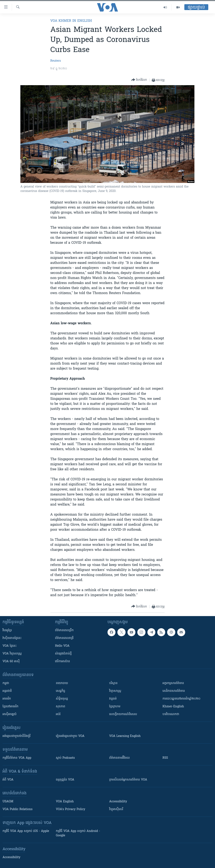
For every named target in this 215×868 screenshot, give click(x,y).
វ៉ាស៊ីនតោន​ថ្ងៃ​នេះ (12, 638)
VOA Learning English (125, 736)
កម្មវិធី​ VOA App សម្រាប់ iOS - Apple (26, 831)
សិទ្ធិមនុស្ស (62, 699)
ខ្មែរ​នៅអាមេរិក (10, 707)
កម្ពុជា (6, 683)
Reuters (56, 61)
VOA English (65, 802)
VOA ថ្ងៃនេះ (10, 646)
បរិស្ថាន (113, 683)
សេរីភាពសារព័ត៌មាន (174, 691)
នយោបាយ (62, 683)
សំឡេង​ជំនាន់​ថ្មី (63, 654)
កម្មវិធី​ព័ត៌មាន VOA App (17, 758)
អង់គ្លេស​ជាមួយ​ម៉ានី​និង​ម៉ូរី (16, 736)
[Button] (139, 80)
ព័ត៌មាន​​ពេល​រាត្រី (64, 638)
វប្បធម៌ (113, 699)
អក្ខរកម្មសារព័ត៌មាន (173, 683)
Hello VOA (62, 646)
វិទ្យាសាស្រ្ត (115, 691)
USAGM (8, 802)
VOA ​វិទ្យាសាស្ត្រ (12, 654)
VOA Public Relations (18, 809)
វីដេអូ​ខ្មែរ (7, 630)
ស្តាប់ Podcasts (65, 758)
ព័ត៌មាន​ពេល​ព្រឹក (64, 630)
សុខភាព (60, 707)
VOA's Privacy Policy (71, 809)
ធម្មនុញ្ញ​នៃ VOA (65, 780)
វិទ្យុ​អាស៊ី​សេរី (116, 809)
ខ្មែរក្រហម (115, 707)
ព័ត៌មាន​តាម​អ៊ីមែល (119, 758)
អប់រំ (58, 714)
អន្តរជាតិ (7, 691)
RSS (165, 758)
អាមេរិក (7, 699)
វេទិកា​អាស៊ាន (62, 661)
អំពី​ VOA (8, 780)
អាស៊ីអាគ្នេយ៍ (10, 714)
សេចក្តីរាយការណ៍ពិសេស (123, 714)
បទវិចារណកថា (171, 714)
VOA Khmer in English (71, 21)
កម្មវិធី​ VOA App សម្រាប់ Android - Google (78, 833)
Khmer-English (173, 707)
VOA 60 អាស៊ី (11, 661)
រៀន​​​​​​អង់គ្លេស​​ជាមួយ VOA (70, 736)
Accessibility (118, 802)
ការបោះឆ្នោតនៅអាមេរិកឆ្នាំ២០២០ (181, 699)
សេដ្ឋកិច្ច (60, 691)
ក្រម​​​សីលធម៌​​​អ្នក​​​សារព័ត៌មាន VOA (128, 780)
